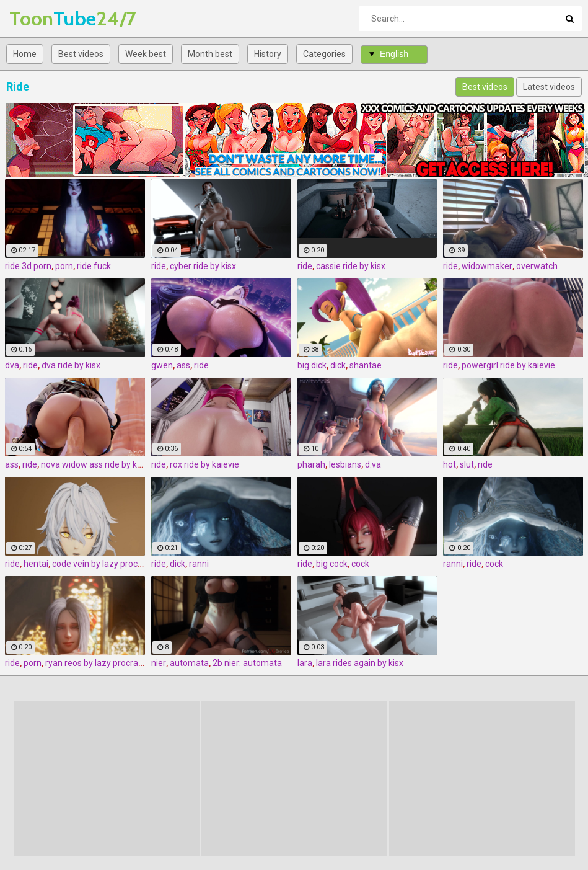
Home (25, 54)
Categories (324, 54)
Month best (210, 54)
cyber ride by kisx (203, 266)
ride (159, 266)
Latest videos (549, 87)
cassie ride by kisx (351, 266)
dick (338, 365)
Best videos (81, 54)
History (268, 54)
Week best (146, 54)
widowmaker (487, 266)
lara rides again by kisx (360, 663)
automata (189, 663)
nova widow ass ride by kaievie (100, 464)
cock (360, 564)
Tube (42, 18)
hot (450, 464)
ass (183, 365)
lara (305, 663)
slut (467, 464)
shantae (366, 365)
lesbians (345, 464)
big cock (332, 564)
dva (12, 365)
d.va (373, 464)
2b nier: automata (247, 663)
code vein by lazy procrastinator (114, 564)
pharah (311, 464)
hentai (36, 564)
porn (64, 266)
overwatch (537, 266)
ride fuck (94, 266)
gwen (162, 365)
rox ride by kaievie (204, 464)
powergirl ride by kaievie (508, 365)
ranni (199, 564)
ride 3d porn (28, 266)
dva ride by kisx (71, 365)
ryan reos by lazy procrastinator (107, 663)
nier (159, 663)
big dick (312, 365)
